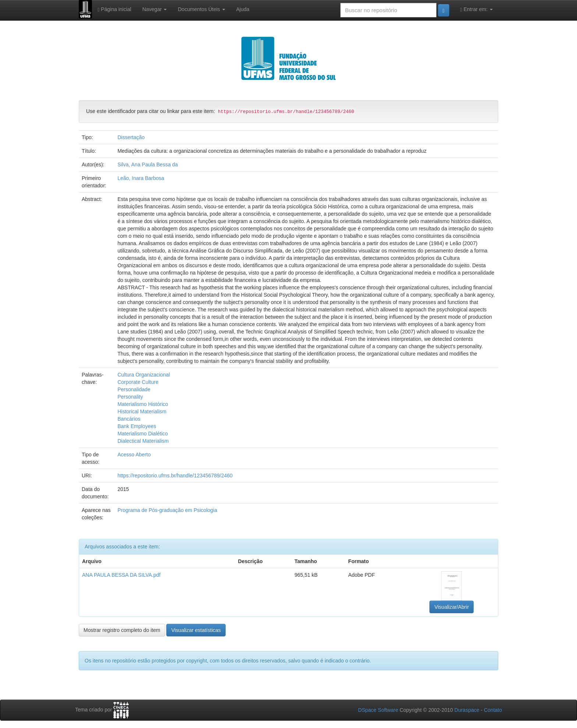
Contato (493, 710)
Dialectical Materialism (143, 441)
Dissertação (131, 137)
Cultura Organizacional (144, 375)
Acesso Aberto (134, 455)
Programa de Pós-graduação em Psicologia (167, 510)
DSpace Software (378, 710)
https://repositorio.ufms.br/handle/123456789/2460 (175, 476)
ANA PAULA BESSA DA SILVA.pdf (121, 575)
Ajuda (243, 9)
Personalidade (134, 389)
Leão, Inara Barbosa (141, 178)
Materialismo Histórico (143, 404)
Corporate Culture (138, 382)
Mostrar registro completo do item (122, 630)
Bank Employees (137, 426)
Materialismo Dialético (143, 434)
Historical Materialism (142, 411)
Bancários (129, 419)
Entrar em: (477, 9)
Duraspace (467, 710)
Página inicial (114, 9)
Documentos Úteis (201, 9)
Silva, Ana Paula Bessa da (148, 165)
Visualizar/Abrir (452, 607)
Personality (130, 397)
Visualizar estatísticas (196, 630)
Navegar (155, 9)
